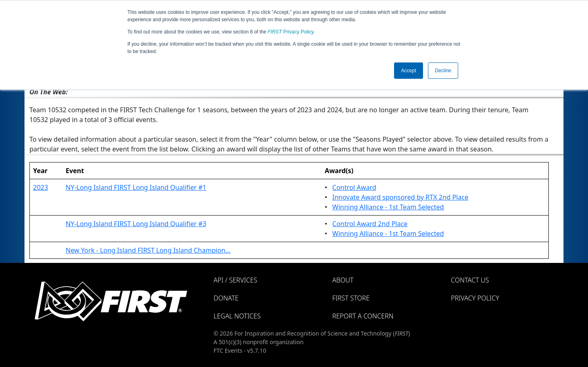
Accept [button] (409, 71)
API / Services (235, 280)
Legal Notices (237, 316)
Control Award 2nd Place (370, 224)
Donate (226, 298)
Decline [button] (443, 71)
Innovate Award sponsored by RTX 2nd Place (400, 197)
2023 (41, 187)
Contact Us (470, 280)
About (343, 280)
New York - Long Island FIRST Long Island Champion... (148, 250)
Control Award (354, 187)
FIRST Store (351, 298)
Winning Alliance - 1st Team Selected (388, 207)
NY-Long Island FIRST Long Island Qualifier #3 (136, 224)
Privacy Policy (291, 32)
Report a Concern (363, 316)
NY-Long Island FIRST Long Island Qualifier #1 (136, 187)
